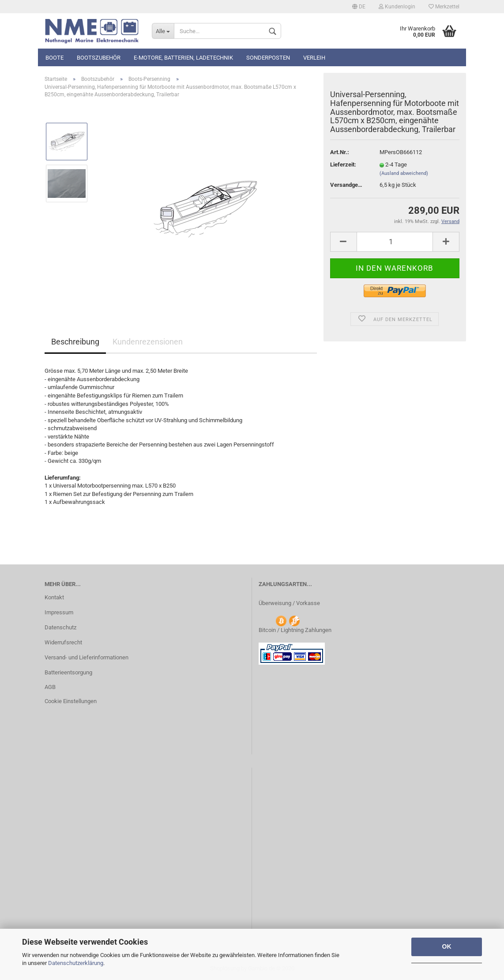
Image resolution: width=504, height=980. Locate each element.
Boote (55, 58)
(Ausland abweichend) (404, 173)
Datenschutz (60, 627)
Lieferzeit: (343, 165)
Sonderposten (268, 58)
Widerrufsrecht (63, 642)
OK (447, 946)
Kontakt (54, 597)
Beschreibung (75, 342)
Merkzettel (444, 7)
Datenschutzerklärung (76, 963)
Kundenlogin (397, 7)
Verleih (314, 58)
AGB (50, 687)
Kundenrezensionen (148, 342)
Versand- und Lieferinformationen (87, 657)
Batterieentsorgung (68, 672)
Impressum (59, 612)
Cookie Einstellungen (71, 701)
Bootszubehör (99, 58)
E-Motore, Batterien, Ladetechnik (183, 58)
